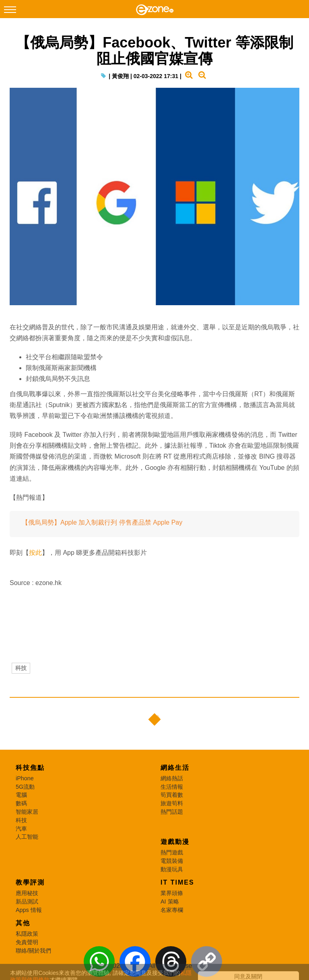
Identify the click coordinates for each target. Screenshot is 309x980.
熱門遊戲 (172, 852)
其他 (23, 923)
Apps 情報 (29, 910)
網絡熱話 (172, 778)
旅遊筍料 (172, 803)
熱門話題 (172, 812)
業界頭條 (172, 893)
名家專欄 (172, 910)
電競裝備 (172, 861)
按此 (35, 553)
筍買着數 (172, 795)
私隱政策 (27, 934)
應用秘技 (27, 893)
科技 (21, 668)
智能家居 (27, 812)
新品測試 (27, 901)
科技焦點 (30, 768)
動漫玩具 (172, 869)
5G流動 (25, 787)
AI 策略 (170, 901)
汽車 (21, 829)
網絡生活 (175, 768)
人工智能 (27, 837)
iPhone (25, 778)
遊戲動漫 (175, 842)
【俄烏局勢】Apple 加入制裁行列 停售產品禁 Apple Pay (102, 522)
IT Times (177, 882)
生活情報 (172, 787)
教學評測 (30, 882)
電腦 (21, 795)
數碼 (21, 803)
